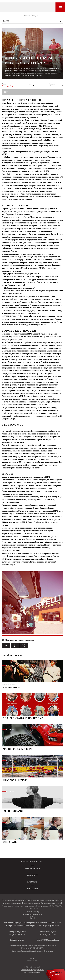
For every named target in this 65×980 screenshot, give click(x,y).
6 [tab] (37, 628)
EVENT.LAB (32, 882)
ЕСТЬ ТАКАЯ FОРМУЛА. (15, 780)
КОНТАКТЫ (32, 889)
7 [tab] (39, 628)
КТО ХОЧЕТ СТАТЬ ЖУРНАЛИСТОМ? (22, 718)
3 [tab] (30, 628)
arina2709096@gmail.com (48, 940)
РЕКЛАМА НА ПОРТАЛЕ (31, 862)
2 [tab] (28, 628)
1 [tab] (26, 628)
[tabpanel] (32, 603)
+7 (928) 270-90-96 (48, 935)
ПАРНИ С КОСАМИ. (12, 811)
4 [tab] (33, 628)
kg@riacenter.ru (17, 940)
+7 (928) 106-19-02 (17, 935)
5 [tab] (35, 628)
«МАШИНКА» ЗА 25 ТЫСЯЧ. (17, 749)
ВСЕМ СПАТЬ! (10, 842)
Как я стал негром (11, 687)
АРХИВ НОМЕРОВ (32, 869)
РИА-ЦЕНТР (32, 875)
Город (6, 21)
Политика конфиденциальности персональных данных (32, 971)
